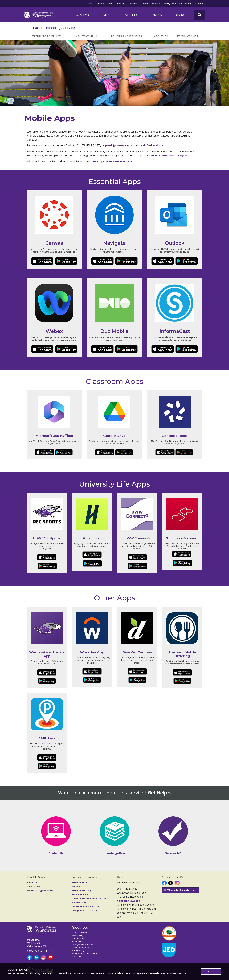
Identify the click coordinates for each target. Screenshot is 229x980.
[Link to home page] (39, 15)
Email (90, 4)
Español (199, 4)
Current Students (149, 4)
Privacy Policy (78, 951)
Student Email (80, 883)
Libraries (133, 4)
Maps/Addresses (80, 933)
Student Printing (81, 891)
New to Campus (86, 36)
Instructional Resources (86, 907)
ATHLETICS (134, 15)
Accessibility (77, 936)
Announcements (79, 939)
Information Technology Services (50, 28)
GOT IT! (211, 971)
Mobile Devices (80, 895)
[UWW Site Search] (199, 15)
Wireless (77, 887)
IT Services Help (188, 36)
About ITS (161, 36)
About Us (32, 883)
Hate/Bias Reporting (81, 948)
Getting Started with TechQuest (169, 156)
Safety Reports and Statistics (85, 954)
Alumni (189, 4)
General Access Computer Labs (90, 899)
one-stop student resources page (112, 161)
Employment (78, 942)
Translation (77, 957)
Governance (34, 887)
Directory (120, 4)
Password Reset (81, 903)
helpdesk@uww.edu (114, 145)
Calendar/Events (104, 4)
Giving (182, 15)
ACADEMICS (85, 15)
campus (158, 15)
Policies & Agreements (126, 36)
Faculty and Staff (171, 4)
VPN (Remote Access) (84, 911)
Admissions (109, 15)
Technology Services (47, 36)
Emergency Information (82, 945)
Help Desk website (152, 145)
